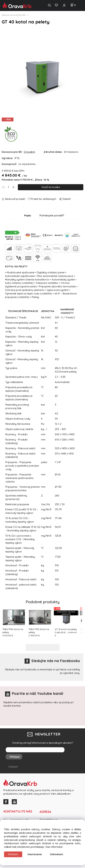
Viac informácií (54, 847)
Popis (28, 218)
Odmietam (56, 854)
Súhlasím (13, 854)
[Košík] (73, 5)
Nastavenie (35, 854)
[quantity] (8, 189)
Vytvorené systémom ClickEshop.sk (42, 866)
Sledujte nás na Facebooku (52, 663)
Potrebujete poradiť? (52, 218)
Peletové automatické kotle (14, 15)
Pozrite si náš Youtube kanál (34, 696)
